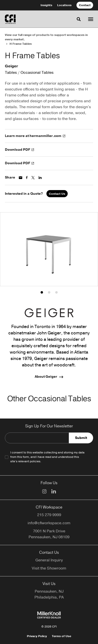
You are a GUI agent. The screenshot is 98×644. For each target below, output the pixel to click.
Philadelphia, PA (49, 597)
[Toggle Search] (79, 19)
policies (35, 461)
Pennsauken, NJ (49, 591)
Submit (81, 438)
